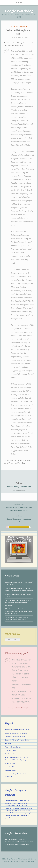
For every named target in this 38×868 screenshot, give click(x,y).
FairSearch (8, 743)
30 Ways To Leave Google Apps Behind (17, 730)
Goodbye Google (10, 750)
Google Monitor (10, 754)
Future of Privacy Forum (13, 747)
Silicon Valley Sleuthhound (19, 487)
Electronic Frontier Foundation (15, 737)
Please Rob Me (10, 767)
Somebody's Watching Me (21, 708)
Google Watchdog (19, 11)
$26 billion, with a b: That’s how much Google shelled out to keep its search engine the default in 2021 (19, 611)
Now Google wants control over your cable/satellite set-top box (19, 507)
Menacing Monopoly (19, 27)
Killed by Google (10, 763)
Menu (20, 3)
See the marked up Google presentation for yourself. (19, 815)
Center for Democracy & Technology (17, 733)
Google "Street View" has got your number (19, 519)
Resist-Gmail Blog (11, 770)
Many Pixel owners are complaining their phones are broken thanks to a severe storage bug (18, 603)
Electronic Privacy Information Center (17, 740)
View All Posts (19, 490)
